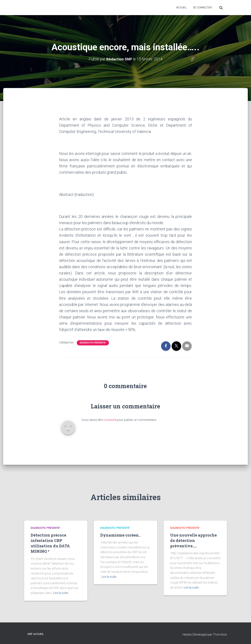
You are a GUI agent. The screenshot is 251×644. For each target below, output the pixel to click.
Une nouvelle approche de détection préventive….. (193, 540)
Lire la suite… (61, 593)
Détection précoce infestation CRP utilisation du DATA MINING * (50, 543)
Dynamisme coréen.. (120, 535)
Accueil (181, 8)
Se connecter (202, 8)
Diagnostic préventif (93, 343)
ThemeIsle (220, 634)
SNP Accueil (36, 634)
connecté (110, 420)
